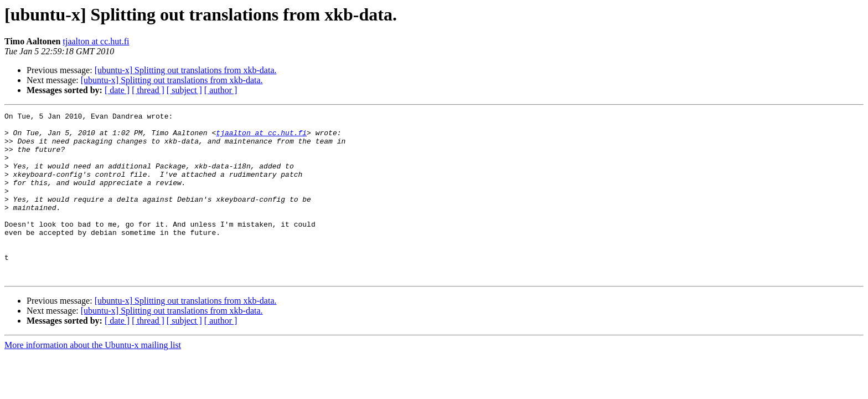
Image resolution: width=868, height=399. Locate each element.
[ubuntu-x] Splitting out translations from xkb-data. (186, 70)
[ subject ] (184, 90)
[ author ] (221, 90)
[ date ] (117, 90)
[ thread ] (148, 90)
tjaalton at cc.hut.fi (96, 41)
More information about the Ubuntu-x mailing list (93, 378)
